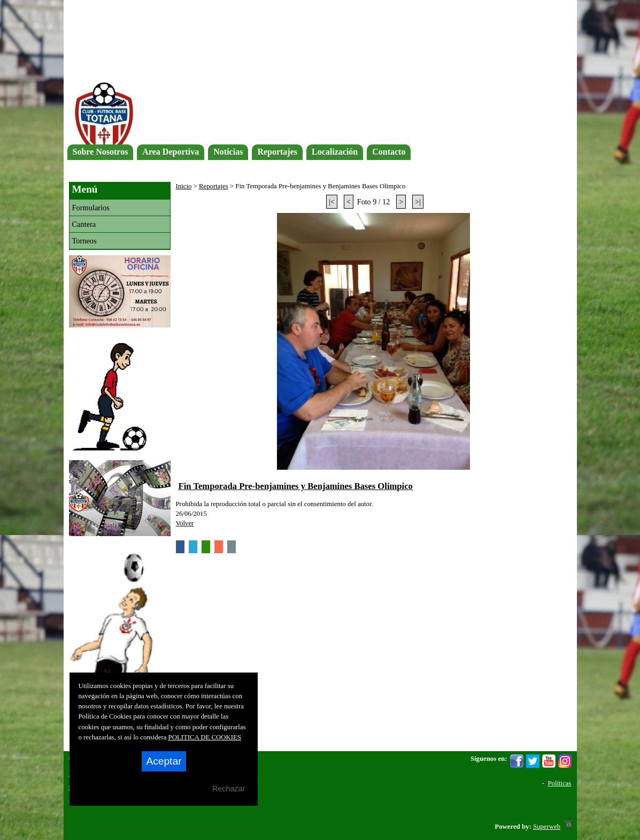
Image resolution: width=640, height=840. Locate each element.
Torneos (84, 241)
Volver (185, 523)
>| (418, 202)
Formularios (91, 208)
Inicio (184, 186)
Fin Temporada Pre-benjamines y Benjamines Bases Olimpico (296, 486)
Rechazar (229, 789)
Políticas (559, 783)
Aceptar (164, 761)
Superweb (547, 827)
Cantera (84, 224)
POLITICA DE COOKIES (205, 737)
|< (332, 202)
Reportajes (214, 186)
